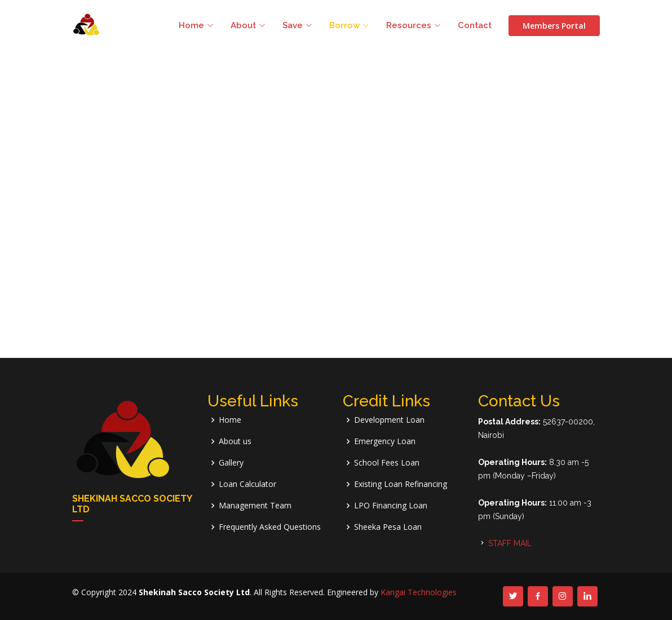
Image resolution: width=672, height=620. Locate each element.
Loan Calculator (247, 484)
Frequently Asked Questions (270, 527)
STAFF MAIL (510, 543)
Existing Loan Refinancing (401, 484)
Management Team (255, 506)
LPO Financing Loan (391, 506)
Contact (475, 25)
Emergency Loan (385, 441)
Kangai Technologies (419, 592)
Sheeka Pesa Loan (388, 527)
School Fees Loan (387, 463)
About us (235, 441)
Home (230, 420)
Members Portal (554, 26)
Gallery (231, 463)
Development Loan (389, 420)
